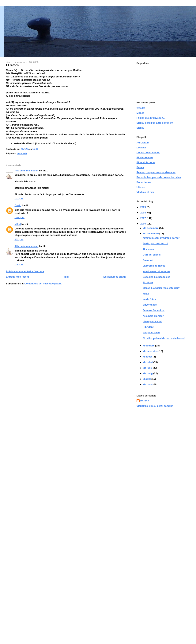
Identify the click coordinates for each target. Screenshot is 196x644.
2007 (143, 218)
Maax (146, 294)
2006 (143, 224)
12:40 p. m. (20, 218)
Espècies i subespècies (156, 277)
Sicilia (140, 128)
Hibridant (148, 327)
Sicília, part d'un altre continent (155, 123)
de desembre (151, 228)
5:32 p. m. (19, 239)
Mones (140, 113)
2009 (143, 207)
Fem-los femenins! (154, 310)
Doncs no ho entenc (148, 152)
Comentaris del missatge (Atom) (43, 284)
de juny (148, 368)
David (18, 205)
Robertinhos (144, 182)
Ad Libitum (143, 143)
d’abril (147, 379)
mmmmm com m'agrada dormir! (161, 238)
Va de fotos (149, 299)
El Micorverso (145, 157)
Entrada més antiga (115, 277)
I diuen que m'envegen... (151, 118)
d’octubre (149, 346)
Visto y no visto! (152, 321)
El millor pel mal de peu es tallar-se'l (164, 338)
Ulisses (141, 187)
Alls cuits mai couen (27, 171)
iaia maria (22, 153)
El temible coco (146, 162)
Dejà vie (141, 148)
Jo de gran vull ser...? (155, 243)
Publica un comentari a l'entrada (25, 271)
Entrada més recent (18, 277)
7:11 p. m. (19, 199)
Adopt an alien (151, 332)
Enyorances (150, 305)
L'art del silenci (152, 255)
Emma (140, 167)
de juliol (148, 362)
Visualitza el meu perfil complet (155, 406)
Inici (66, 277)
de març (148, 384)
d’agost (148, 357)
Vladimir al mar (145, 192)
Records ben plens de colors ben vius (159, 177)
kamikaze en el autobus (156, 271)
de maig (148, 373)
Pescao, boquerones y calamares (156, 172)
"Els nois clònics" (153, 316)
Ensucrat (148, 260)
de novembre (151, 234)
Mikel (18, 224)
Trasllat (141, 108)
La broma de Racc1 (154, 266)
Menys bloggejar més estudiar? (161, 288)
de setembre (151, 351)
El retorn (148, 282)
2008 (143, 213)
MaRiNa (145, 401)
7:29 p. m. (19, 265)
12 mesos (148, 249)
